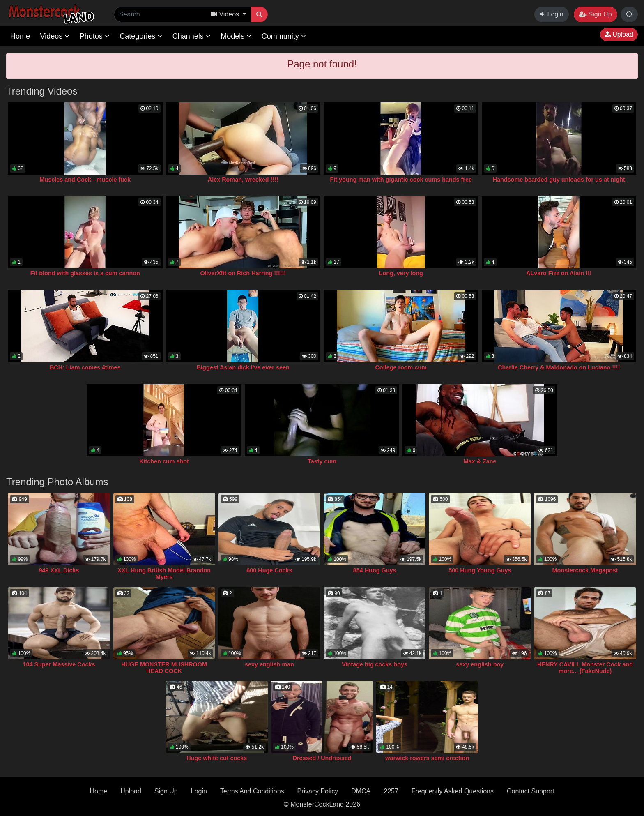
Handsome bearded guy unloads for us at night (559, 180)
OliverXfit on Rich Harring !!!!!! (243, 273)
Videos (55, 36)
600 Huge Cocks (269, 570)
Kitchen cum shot (164, 461)
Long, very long (401, 273)
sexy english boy (480, 664)
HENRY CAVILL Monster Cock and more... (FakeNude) (585, 668)
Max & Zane (480, 461)
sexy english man (269, 664)
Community (284, 36)
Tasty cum (322, 461)
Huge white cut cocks (217, 758)
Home (20, 36)
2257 (391, 791)
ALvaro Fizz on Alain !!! (559, 273)
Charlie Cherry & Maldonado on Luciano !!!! (559, 367)
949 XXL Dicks (59, 570)
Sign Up (595, 14)
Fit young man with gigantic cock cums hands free (401, 180)
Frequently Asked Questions (453, 791)
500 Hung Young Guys (480, 570)
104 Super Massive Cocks (59, 664)
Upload (619, 34)
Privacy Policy (318, 791)
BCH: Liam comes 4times (85, 367)
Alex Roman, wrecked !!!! (243, 180)
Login (552, 14)
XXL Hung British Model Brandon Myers (164, 574)
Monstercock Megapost (585, 570)
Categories (141, 36)
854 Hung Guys (375, 570)
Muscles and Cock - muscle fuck (85, 180)
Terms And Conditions (252, 791)
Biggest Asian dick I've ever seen (243, 367)
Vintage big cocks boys (375, 664)
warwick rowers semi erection (427, 758)
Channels (192, 36)
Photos (95, 36)
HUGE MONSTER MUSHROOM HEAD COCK (164, 668)
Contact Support (531, 791)
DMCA (361, 791)
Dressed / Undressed (322, 758)
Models (236, 36)
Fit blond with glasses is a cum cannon (85, 273)
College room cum (401, 367)
